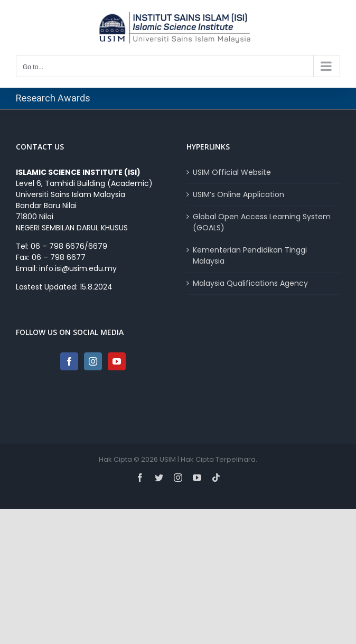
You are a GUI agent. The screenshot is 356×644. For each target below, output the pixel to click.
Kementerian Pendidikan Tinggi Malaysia (250, 255)
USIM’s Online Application (238, 194)
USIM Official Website (232, 172)
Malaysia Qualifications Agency (250, 283)
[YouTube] (117, 361)
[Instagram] (93, 361)
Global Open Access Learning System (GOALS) (262, 222)
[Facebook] (69, 361)
